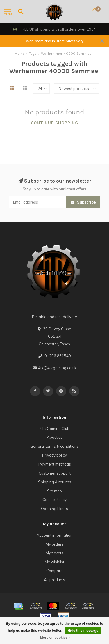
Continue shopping (54, 123)
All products (54, 580)
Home (20, 54)
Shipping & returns (55, 482)
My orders (55, 544)
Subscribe (83, 202)
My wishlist (54, 562)
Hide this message (83, 631)
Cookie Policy (54, 500)
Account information (55, 535)
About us (55, 437)
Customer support (55, 473)
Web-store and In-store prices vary (55, 41)
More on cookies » (55, 638)
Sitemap (54, 491)
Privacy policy (54, 455)
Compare (54, 571)
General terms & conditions (54, 446)
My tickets (54, 553)
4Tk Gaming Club (54, 429)
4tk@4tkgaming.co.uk (57, 368)
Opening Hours (54, 509)
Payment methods (55, 464)
